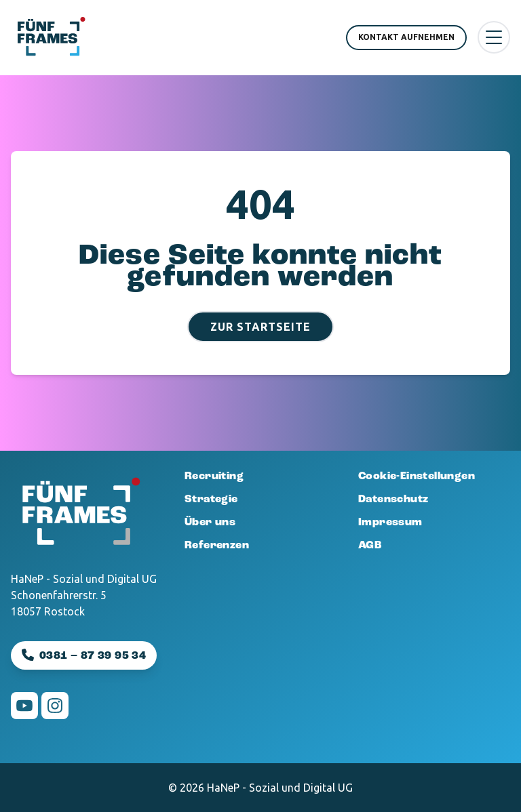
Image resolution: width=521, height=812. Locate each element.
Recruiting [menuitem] (214, 476)
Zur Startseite (260, 327)
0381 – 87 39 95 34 (93, 656)
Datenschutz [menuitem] (393, 500)
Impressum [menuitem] (390, 523)
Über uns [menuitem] (210, 523)
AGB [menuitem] (370, 546)
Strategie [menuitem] (211, 500)
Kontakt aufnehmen (406, 37)
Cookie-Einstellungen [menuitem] (417, 476)
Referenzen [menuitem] (217, 546)
